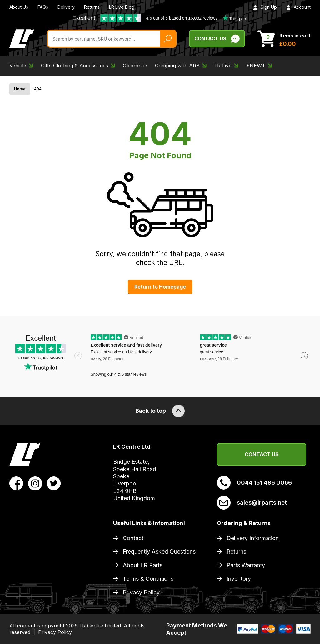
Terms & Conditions (148, 579)
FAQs (43, 7)
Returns (92, 7)
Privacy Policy (141, 592)
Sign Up (265, 7)
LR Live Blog (122, 7)
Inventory (239, 579)
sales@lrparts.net (252, 503)
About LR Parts (143, 565)
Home (20, 89)
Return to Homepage (160, 287)
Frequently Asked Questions (159, 551)
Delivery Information (253, 538)
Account (298, 7)
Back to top (160, 411)
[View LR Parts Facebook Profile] (16, 483)
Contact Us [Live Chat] (217, 39)
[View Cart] (284, 39)
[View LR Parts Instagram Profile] (35, 483)
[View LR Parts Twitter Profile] (54, 483)
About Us (19, 7)
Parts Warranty (246, 565)
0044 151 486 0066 (254, 483)
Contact (133, 538)
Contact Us (262, 454)
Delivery (66, 7)
